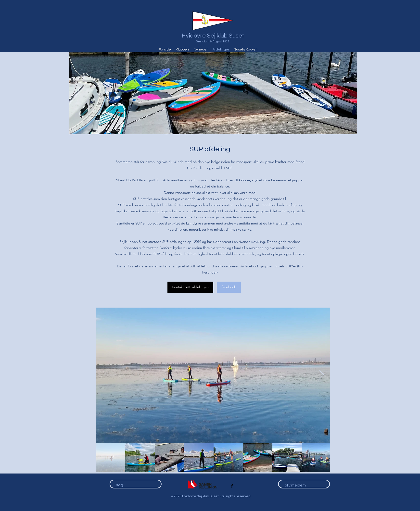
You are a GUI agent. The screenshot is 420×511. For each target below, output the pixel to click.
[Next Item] (322, 375)
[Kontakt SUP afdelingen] (190, 287)
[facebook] (229, 287)
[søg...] (133, 485)
